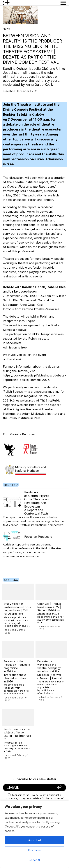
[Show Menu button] (63, 3)
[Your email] (29, 787)
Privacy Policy (38, 795)
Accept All (35, 840)
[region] (34, 834)
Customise (35, 850)
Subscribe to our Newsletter (34, 779)
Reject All (34, 860)
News (6, 29)
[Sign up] (57, 787)
